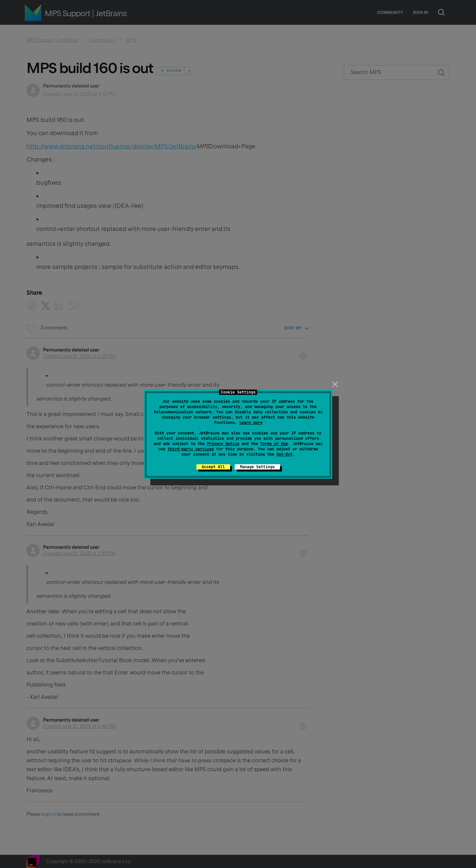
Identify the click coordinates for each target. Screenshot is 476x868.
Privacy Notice (223, 444)
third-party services (191, 449)
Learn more (251, 423)
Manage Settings (257, 467)
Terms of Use (274, 444)
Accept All (213, 467)
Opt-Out (284, 454)
